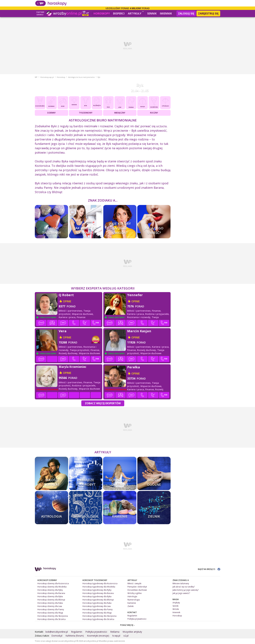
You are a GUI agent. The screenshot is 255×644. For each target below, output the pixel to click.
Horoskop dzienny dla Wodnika (52, 587)
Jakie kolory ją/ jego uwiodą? (186, 590)
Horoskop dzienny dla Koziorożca (53, 584)
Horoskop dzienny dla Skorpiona (53, 616)
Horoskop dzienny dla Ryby (50, 590)
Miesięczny (120, 113)
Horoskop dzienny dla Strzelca (51, 619)
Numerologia (134, 600)
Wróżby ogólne (135, 594)
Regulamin (132, 616)
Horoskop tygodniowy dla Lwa (97, 607)
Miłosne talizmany (181, 584)
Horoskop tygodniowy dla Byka (97, 597)
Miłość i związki (134, 584)
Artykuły (136, 13)
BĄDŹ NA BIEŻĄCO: (209, 569)
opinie (67, 302)
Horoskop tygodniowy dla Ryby (97, 590)
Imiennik (166, 13)
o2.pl (126, 636)
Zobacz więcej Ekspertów (103, 404)
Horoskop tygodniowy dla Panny (97, 610)
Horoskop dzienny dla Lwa (50, 607)
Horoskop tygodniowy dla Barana (98, 594)
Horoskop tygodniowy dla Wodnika (99, 587)
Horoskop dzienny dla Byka (50, 597)
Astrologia (132, 597)
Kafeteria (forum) (75, 636)
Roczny (154, 113)
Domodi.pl (57, 636)
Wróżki (176, 609)
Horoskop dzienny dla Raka (50, 603)
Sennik (152, 13)
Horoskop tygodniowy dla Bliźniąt (98, 600)
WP (36, 78)
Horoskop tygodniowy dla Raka (97, 603)
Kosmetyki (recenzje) (98, 636)
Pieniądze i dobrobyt (137, 587)
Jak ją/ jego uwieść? (181, 594)
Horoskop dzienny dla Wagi (50, 613)
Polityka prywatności (137, 619)
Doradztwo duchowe (137, 590)
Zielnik (131, 607)
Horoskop (61, 78)
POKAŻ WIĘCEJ (128, 625)
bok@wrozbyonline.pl (57, 632)
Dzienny (51, 113)
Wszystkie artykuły (132, 632)
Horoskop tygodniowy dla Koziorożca (100, 584)
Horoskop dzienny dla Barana (51, 594)
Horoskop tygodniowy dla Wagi (97, 613)
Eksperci (119, 13)
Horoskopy (102, 13)
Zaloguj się (186, 13)
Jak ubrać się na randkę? (184, 587)
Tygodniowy (86, 113)
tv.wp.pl (116, 636)
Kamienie (132, 603)
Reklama (115, 632)
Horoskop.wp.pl (47, 78)
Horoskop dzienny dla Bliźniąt (51, 600)
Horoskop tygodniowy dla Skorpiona (99, 616)
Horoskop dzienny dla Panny (51, 610)
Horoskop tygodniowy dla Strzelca (98, 619)
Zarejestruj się (208, 13)
